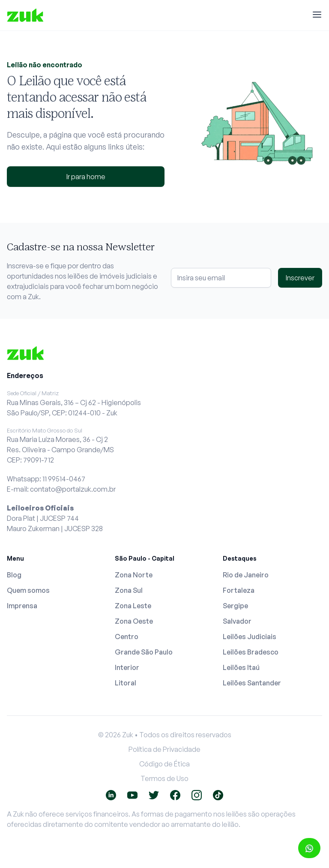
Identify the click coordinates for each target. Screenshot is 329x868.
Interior (127, 667)
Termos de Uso (164, 778)
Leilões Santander (252, 683)
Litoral (126, 683)
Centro (127, 637)
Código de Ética (164, 764)
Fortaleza (239, 590)
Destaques (240, 558)
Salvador (237, 621)
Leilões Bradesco (251, 652)
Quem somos (28, 590)
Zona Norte (134, 575)
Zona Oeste (134, 621)
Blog (14, 575)
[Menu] (317, 15)
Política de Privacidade (164, 749)
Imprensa (22, 606)
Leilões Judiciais (250, 637)
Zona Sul (129, 590)
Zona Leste (133, 606)
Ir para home (86, 177)
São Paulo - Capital (145, 558)
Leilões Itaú (241, 667)
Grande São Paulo (144, 652)
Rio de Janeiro (246, 575)
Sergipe (235, 606)
